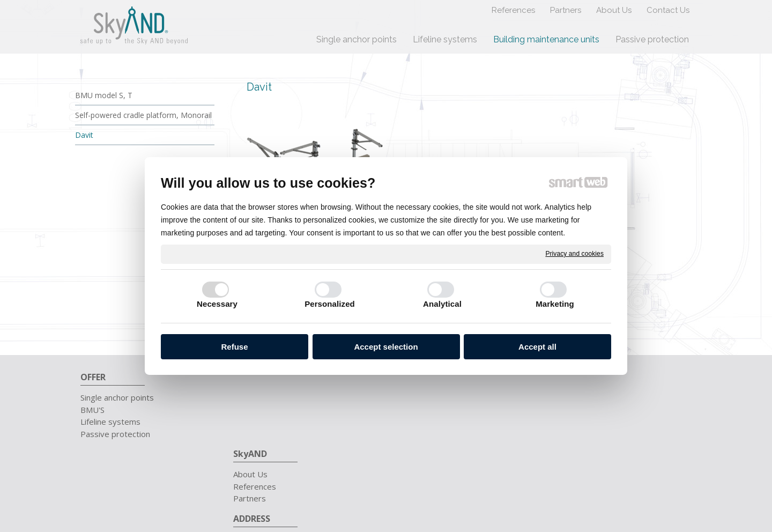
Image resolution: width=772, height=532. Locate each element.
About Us (256, 397)
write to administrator (451, 479)
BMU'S (92, 410)
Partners (255, 422)
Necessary (217, 304)
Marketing (555, 304)
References (260, 410)
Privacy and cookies (574, 254)
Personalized (330, 304)
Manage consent (580, 479)
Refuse (234, 347)
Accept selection (386, 347)
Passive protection (115, 434)
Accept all (537, 347)
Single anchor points (117, 397)
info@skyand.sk (583, 410)
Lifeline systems (110, 422)
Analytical (442, 304)
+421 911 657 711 (591, 397)
